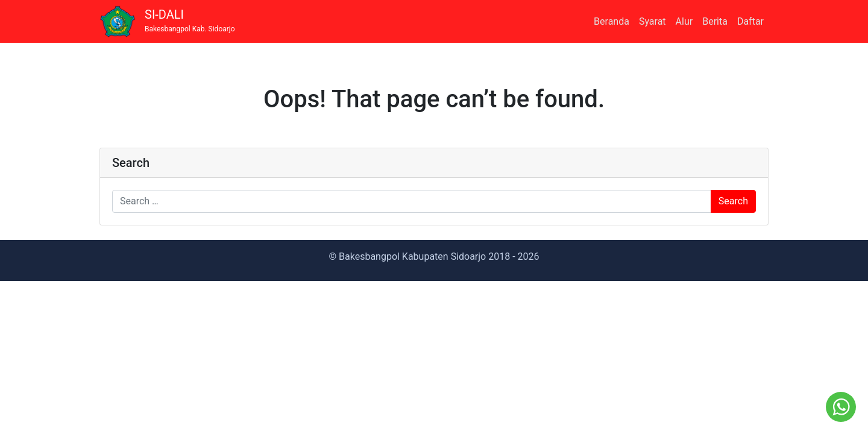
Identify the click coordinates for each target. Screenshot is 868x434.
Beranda (612, 21)
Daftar (750, 21)
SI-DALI (190, 21)
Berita (715, 21)
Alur (684, 21)
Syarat (653, 21)
